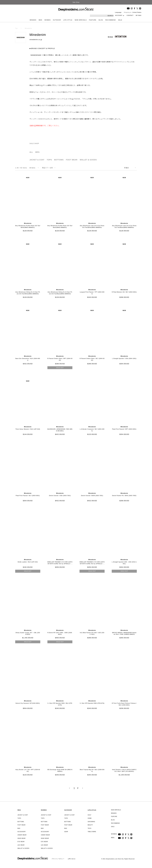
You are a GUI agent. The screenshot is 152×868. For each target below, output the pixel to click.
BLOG (101, 20)
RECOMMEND (111, 20)
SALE (120, 20)
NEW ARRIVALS (81, 20)
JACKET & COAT (37, 160)
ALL (31, 152)
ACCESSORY (22, 832)
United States (137, 12)
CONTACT (130, 15)
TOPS (49, 160)
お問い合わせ (72, 859)
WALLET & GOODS (88, 160)
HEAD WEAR (22, 838)
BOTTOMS (59, 160)
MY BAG (139, 15)
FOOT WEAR (72, 160)
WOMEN (48, 20)
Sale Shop (76, 2)
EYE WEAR (21, 842)
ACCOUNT (119, 15)
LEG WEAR (21, 845)
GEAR (66, 832)
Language (118, 12)
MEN (40, 20)
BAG (19, 828)
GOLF (89, 815)
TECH (89, 828)
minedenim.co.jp (36, 40)
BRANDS (33, 20)
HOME (90, 818)
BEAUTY (90, 825)
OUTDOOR (57, 20)
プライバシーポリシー (58, 859)
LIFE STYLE (68, 20)
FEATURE (93, 20)
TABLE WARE (92, 832)
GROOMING (91, 822)
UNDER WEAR (22, 835)
